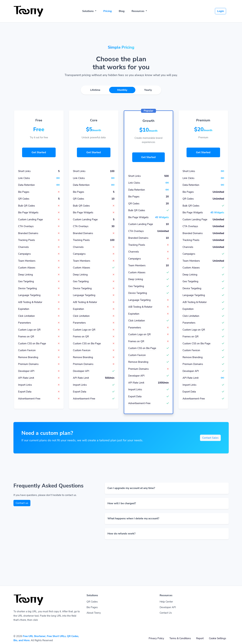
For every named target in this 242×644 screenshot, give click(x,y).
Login (220, 11)
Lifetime (95, 90)
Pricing (108, 11)
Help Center (166, 602)
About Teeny (94, 613)
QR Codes (92, 602)
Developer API (168, 607)
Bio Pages (92, 607)
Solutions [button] (88, 11)
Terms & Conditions (180, 638)
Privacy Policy (156, 638)
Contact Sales (210, 438)
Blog (122, 11)
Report (200, 638)
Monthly (122, 90)
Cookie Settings (218, 638)
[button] (167, 488)
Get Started (39, 152)
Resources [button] (138, 11)
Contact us (22, 503)
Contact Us (166, 613)
